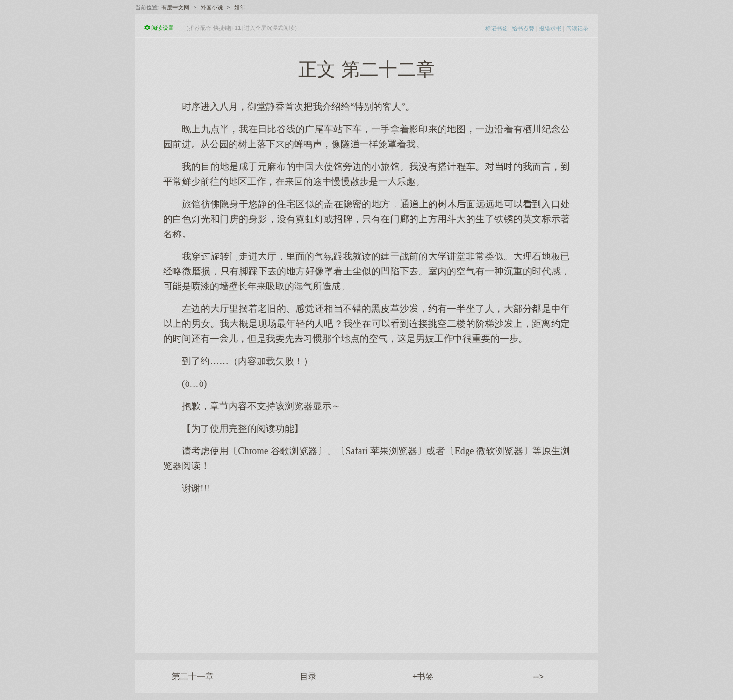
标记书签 (496, 29)
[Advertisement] (366, 569)
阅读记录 (577, 29)
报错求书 (550, 29)
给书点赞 (523, 29)
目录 (308, 677)
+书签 (423, 677)
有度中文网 (175, 7)
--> (539, 677)
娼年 (240, 7)
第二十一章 (193, 677)
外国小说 (212, 7)
